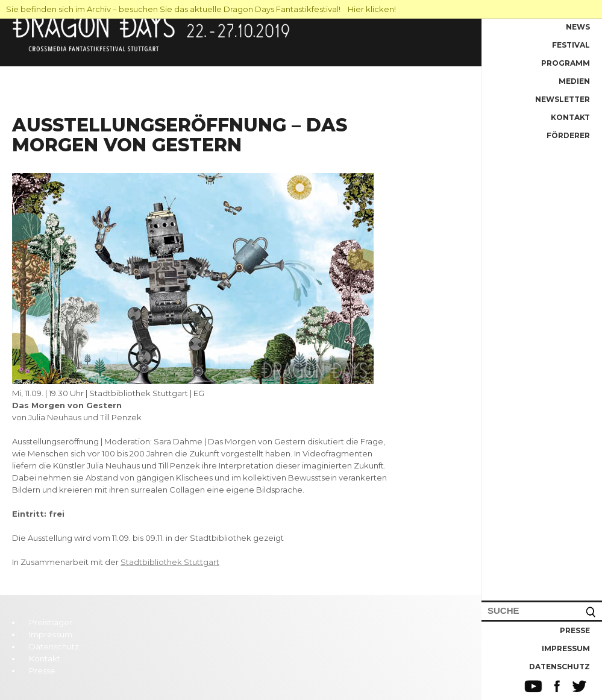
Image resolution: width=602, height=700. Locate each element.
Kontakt (570, 117)
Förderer (568, 135)
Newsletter (563, 99)
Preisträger (51, 622)
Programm (566, 63)
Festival (571, 45)
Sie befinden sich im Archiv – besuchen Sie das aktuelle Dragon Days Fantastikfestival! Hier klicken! (201, 9)
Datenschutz (560, 667)
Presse (575, 630)
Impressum (566, 648)
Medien (574, 81)
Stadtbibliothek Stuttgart (170, 562)
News (578, 27)
